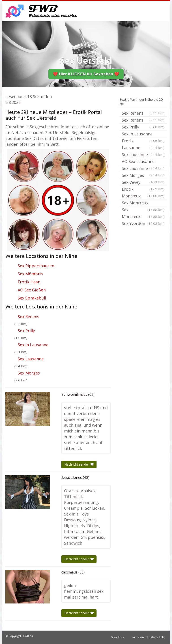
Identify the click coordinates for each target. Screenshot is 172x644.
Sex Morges (29, 373)
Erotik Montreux (143, 193)
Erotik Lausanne (143, 144)
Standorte (118, 637)
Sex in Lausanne (33, 345)
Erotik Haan (29, 282)
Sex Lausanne (31, 359)
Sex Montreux (143, 203)
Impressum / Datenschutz (148, 637)
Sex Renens (28, 317)
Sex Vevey (143, 183)
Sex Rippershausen (36, 266)
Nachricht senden (79, 464)
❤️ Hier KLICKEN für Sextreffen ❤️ (86, 74)
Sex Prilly (26, 331)
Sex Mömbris (30, 274)
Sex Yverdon (143, 223)
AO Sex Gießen (32, 290)
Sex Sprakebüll (32, 298)
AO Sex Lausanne (143, 162)
